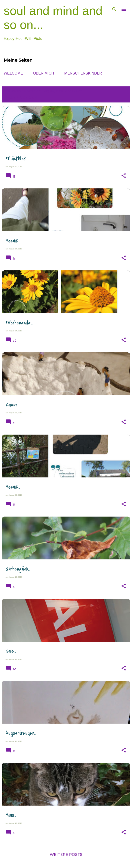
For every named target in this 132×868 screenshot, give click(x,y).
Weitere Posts (66, 855)
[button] (124, 176)
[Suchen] (114, 9)
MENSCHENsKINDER (83, 73)
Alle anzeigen (21, 97)
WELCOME (13, 73)
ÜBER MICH (44, 73)
